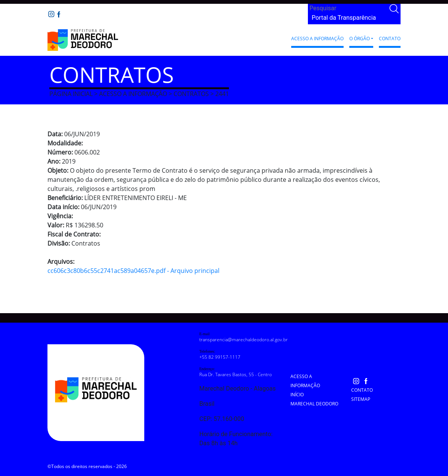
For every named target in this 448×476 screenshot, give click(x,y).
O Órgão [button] (360, 39)
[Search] (348, 8)
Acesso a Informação (317, 39)
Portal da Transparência (344, 18)
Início (297, 395)
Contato (390, 39)
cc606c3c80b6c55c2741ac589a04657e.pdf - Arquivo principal (133, 271)
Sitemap (361, 399)
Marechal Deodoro (314, 404)
